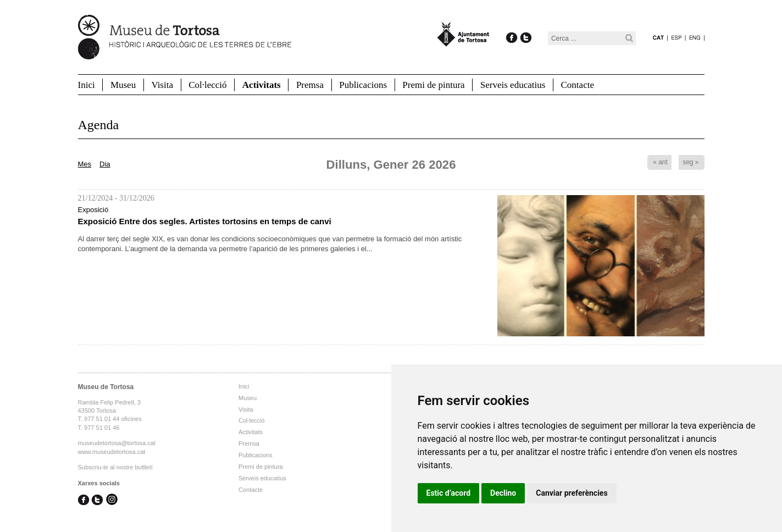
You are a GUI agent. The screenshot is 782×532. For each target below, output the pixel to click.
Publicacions (363, 85)
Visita (162, 85)
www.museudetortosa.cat (112, 452)
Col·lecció (207, 85)
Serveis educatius (513, 85)
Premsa (310, 85)
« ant (660, 162)
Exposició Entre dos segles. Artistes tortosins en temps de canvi (205, 221)
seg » (691, 162)
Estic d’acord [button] (449, 493)
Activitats (262, 85)
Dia (105, 164)
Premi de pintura (433, 85)
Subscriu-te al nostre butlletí (115, 467)
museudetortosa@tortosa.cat (117, 443)
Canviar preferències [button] (572, 493)
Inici (87, 85)
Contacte (578, 85)
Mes (85, 164)
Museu (123, 85)
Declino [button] (503, 493)
